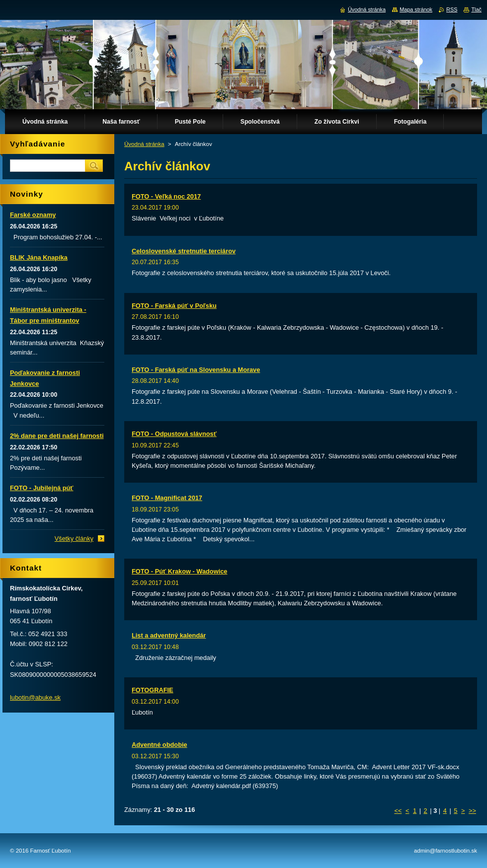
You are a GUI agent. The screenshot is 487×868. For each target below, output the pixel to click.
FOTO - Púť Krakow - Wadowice (179, 571)
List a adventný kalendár (169, 635)
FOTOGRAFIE (153, 690)
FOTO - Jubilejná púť (41, 488)
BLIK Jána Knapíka (39, 257)
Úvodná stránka (144, 144)
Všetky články (74, 539)
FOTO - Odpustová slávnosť (174, 434)
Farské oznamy (33, 215)
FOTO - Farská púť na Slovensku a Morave (196, 370)
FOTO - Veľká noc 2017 (166, 196)
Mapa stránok (416, 9)
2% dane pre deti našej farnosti (57, 436)
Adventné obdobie (160, 745)
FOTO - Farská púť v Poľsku (174, 306)
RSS (452, 9)
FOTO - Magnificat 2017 (167, 498)
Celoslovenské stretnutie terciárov (184, 251)
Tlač (476, 9)
